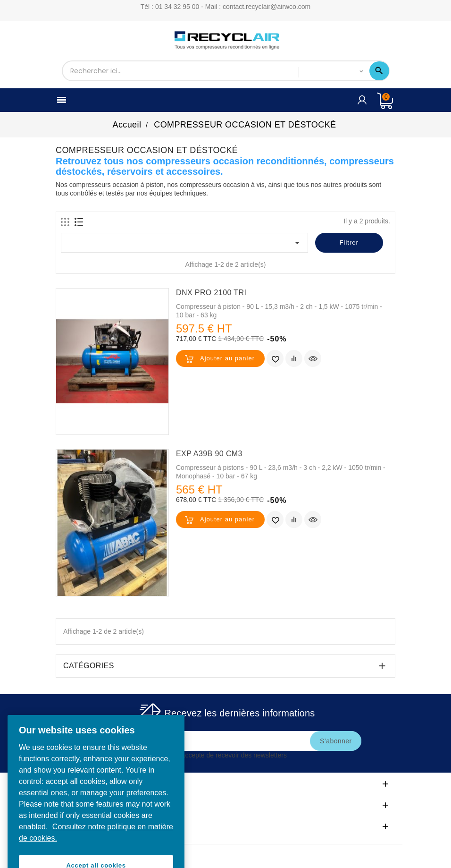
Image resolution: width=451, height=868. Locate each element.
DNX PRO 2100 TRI (211, 293)
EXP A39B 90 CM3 (209, 454)
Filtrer (349, 243)
